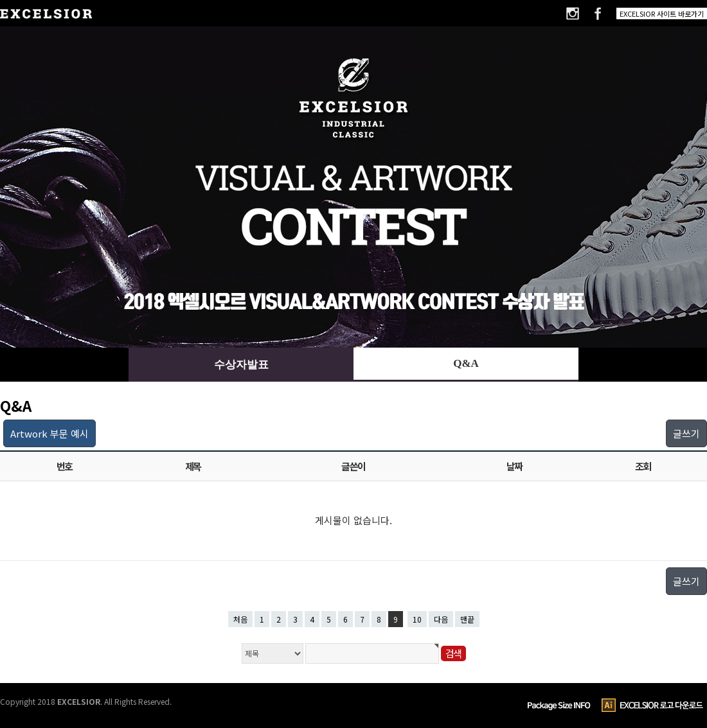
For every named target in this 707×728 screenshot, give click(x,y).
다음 (441, 619)
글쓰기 (686, 433)
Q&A (466, 363)
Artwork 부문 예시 (49, 433)
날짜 (515, 466)
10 (417, 619)
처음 (240, 619)
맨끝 (467, 619)
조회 (643, 466)
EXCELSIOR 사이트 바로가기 (662, 13)
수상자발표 (241, 365)
